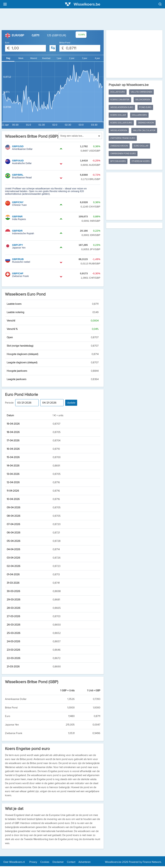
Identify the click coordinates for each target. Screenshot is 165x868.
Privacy (33, 862)
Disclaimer (58, 862)
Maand (34, 58)
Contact (71, 862)
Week (21, 58)
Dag (8, 58)
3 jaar (85, 58)
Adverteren (85, 862)
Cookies (45, 862)
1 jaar (59, 58)
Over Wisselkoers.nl (14, 862)
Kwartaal (46, 58)
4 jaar (97, 58)
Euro (7, 43)
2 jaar (72, 58)
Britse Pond (65, 43)
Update (71, 403)
